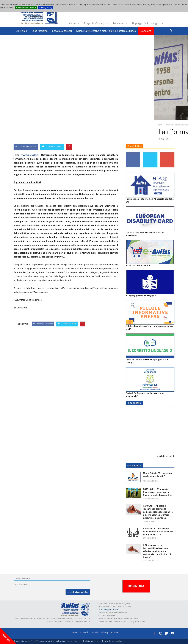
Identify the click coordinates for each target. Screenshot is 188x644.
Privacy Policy (46, 8)
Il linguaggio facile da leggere (141, 295)
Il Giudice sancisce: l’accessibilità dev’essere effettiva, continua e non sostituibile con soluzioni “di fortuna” (157, 551)
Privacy (105, 632)
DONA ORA (136, 586)
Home (75, 632)
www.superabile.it (29, 155)
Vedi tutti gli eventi (166, 456)
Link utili (95, 632)
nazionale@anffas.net (108, 610)
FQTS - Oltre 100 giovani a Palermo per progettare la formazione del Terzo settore (158, 492)
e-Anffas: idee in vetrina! (138, 266)
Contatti (84, 632)
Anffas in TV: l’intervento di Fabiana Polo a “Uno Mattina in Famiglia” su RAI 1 (158, 532)
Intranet (115, 632)
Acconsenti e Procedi (26, 8)
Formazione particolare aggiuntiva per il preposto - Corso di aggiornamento (157, 429)
